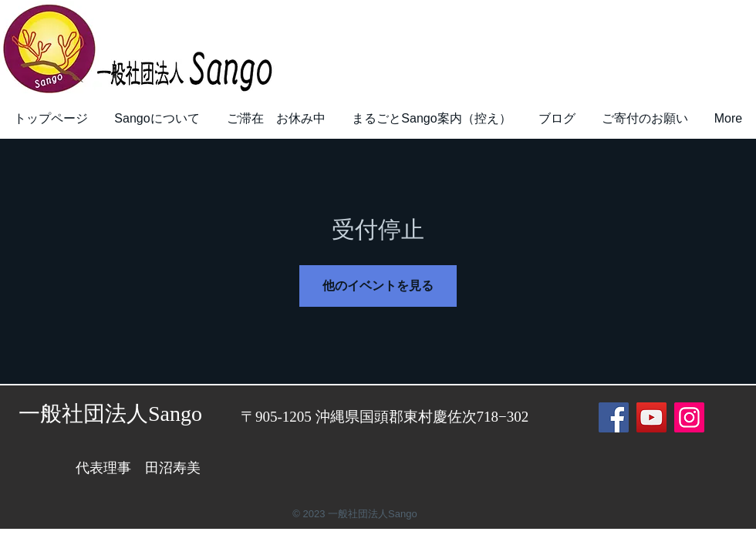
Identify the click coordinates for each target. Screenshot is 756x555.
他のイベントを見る (378, 286)
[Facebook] (614, 417)
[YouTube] (651, 417)
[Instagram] (689, 417)
